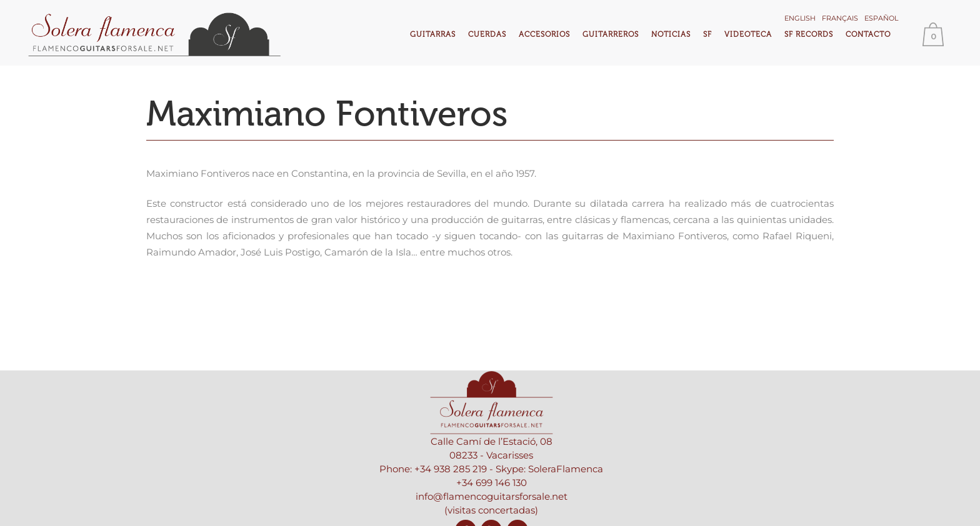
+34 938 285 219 (451, 469)
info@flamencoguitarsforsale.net (492, 496)
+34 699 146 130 (492, 483)
